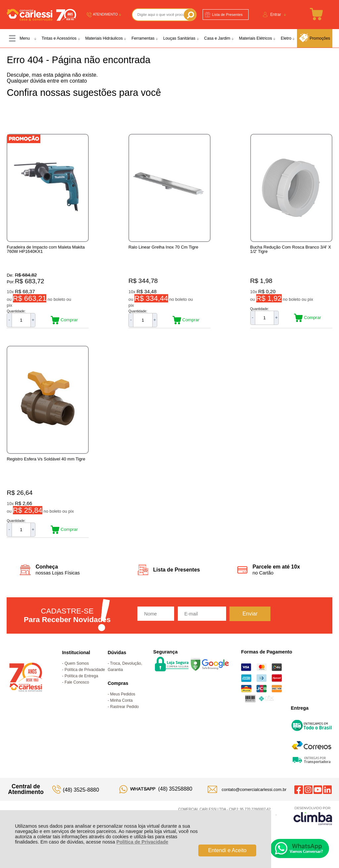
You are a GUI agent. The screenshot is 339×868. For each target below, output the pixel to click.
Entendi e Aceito (227, 850)
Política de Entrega (81, 688)
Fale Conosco (77, 694)
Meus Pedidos (123, 706)
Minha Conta (121, 712)
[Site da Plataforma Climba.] (313, 827)
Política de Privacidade (143, 842)
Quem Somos (77, 675)
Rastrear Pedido (125, 718)
